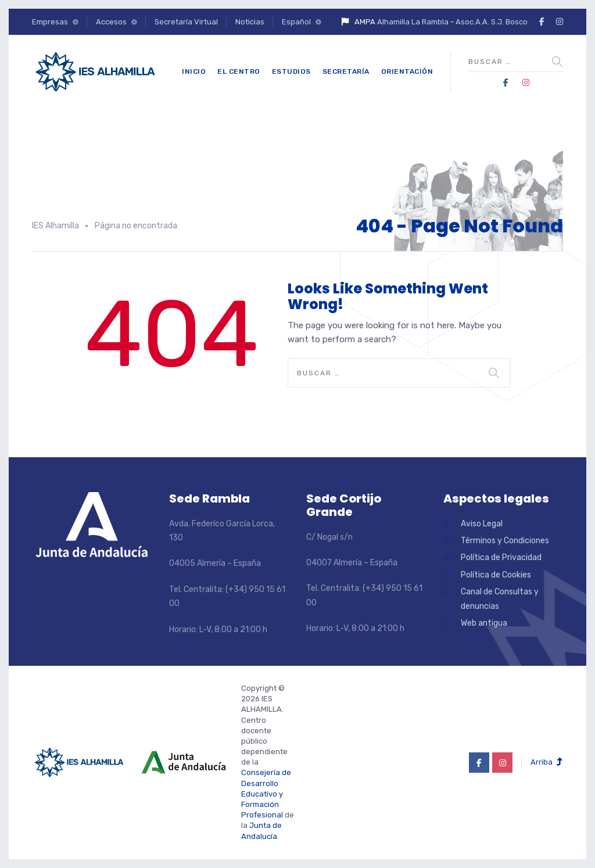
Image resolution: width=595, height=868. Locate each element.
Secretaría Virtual (186, 22)
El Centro (239, 71)
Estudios (291, 71)
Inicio (194, 71)
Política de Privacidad (501, 557)
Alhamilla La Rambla (413, 22)
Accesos (111, 22)
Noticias (250, 22)
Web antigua (484, 623)
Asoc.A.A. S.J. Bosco (492, 22)
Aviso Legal (482, 524)
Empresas (50, 22)
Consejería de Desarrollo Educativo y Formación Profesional (266, 794)
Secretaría (346, 71)
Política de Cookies (496, 575)
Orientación (407, 71)
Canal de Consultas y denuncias (500, 599)
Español (296, 22)
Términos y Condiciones (505, 541)
